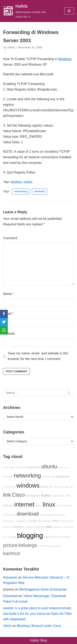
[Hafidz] (26, 11)
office (56, 521)
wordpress (33, 496)
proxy (44, 486)
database (22, 521)
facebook (40, 527)
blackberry (67, 521)
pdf (40, 546)
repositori (34, 467)
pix (67, 487)
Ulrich (7, 626)
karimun (12, 553)
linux (49, 504)
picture (10, 545)
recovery (59, 487)
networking (21, 191)
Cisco (18, 495)
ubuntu (49, 466)
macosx (63, 467)
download (28, 514)
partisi (68, 506)
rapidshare (58, 496)
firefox (46, 495)
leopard (57, 546)
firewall (12, 537)
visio (6, 467)
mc (5, 537)
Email (8, 314)
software (17, 527)
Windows (65, 59)
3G (53, 477)
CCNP (60, 506)
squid (39, 506)
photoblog (59, 515)
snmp (6, 515)
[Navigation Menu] (69, 11)
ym (51, 487)
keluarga (28, 545)
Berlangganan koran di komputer (43, 589)
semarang (46, 515)
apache (57, 527)
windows (16, 182)
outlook (46, 477)
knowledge (45, 521)
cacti (47, 537)
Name (9, 294)
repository (9, 521)
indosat (29, 527)
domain (8, 505)
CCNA (33, 521)
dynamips (63, 476)
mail (13, 515)
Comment (10, 238)
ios (71, 487)
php (49, 527)
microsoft (21, 467)
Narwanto (10, 577)
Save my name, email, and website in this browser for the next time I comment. (38, 356)
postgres (68, 527)
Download (10, 596)
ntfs (68, 496)
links (54, 537)
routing (28, 182)
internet (24, 504)
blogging (30, 535)
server (7, 527)
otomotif (8, 477)
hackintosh (64, 537)
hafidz (11, 47)
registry (47, 546)
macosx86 (9, 487)
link (7, 495)
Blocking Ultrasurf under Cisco (39, 626)
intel (12, 467)
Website (9, 334)
